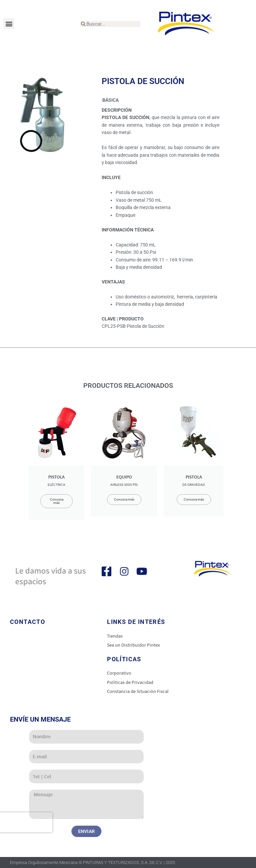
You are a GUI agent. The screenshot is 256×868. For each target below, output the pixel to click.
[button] (9, 24)
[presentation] (65, 822)
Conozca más (57, 501)
